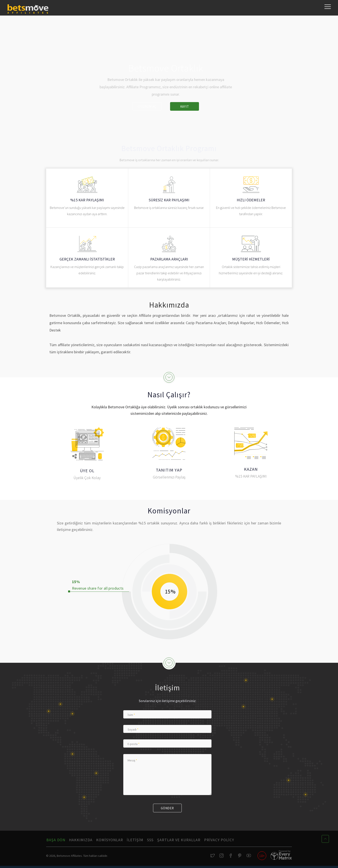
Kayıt (185, 107)
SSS (150, 841)
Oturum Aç (146, 107)
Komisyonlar (110, 841)
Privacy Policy (219, 841)
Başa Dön (56, 841)
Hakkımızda (81, 841)
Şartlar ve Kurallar (179, 841)
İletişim (135, 841)
